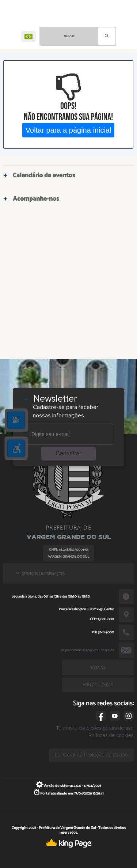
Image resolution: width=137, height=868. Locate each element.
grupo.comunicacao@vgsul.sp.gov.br (87, 650)
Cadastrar (69, 453)
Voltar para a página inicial (68, 130)
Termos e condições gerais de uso (95, 728)
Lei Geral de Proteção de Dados (91, 755)
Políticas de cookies (111, 735)
